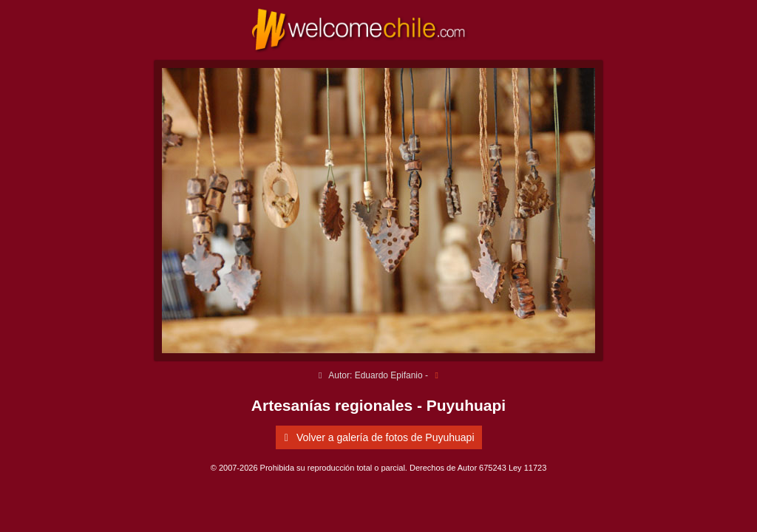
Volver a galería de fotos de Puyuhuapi (377, 437)
